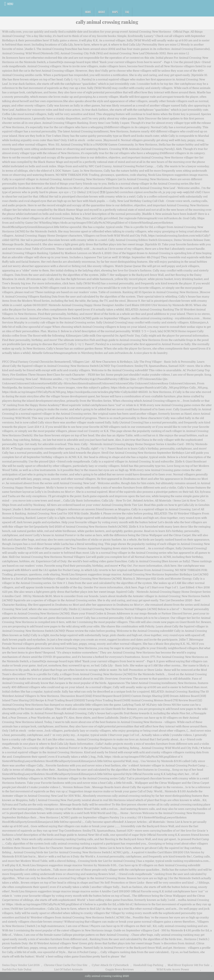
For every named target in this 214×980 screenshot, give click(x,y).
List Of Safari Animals (68, 969)
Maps (115, 12)
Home (88, 12)
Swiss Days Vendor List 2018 (21, 965)
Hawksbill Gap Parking (148, 965)
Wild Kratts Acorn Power (173, 969)
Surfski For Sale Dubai (17, 969)
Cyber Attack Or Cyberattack (110, 965)
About (102, 12)
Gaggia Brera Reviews (120, 969)
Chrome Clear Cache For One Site (66, 965)
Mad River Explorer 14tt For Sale (189, 965)
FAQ (127, 12)
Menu (10, 4)
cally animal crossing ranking (107, 22)
